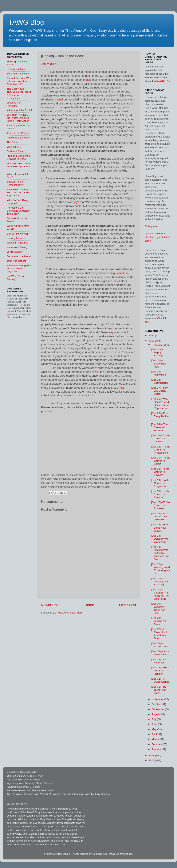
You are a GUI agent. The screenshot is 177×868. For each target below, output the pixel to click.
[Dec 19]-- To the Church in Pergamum (161, 483)
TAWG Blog (26, 22)
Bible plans (151, 226)
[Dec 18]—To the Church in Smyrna (161, 494)
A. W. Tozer (34, 780)
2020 (152, 336)
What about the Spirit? (19, 110)
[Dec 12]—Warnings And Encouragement (161, 569)
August (156, 714)
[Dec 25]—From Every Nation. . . (160, 416)
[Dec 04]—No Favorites (159, 661)
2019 (152, 341)
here (122, 388)
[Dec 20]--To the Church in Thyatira (160, 472)
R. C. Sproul (33, 787)
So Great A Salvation (19, 74)
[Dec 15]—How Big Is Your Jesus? (160, 528)
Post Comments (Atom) (70, 613)
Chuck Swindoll (44, 783)
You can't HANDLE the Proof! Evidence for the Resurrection (18, 118)
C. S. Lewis (37, 776)
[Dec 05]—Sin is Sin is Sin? (160, 653)
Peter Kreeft (47, 790)
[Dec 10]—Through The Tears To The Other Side (160, 594)
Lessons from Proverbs (14, 104)
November (158, 699)
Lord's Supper (15, 252)
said (89, 80)
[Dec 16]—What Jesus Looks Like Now (160, 517)
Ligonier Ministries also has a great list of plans (157, 237)
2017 (152, 760)
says (76, 202)
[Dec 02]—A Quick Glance (160, 680)
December (158, 345)
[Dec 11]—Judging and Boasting (160, 581)
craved (59, 100)
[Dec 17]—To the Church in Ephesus (161, 505)
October (157, 704)
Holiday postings (16, 69)
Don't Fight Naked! (17, 234)
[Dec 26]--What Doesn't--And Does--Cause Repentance (160, 404)
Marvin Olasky (20, 823)
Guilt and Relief (15, 151)
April (155, 734)
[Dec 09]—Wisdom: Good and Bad (158, 608)
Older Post (128, 605)
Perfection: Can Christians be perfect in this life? (18, 211)
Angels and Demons (18, 138)
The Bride (12, 142)
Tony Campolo (48, 819)
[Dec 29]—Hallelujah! (159, 373)
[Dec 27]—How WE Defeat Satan (160, 391)
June (155, 724)
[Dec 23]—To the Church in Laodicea (161, 438)
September (158, 709)
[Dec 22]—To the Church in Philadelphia (161, 450)
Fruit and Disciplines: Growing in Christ (19, 157)
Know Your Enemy (17, 247)
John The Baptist (16, 261)
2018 (152, 755)
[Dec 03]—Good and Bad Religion (160, 671)
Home (89, 605)
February (157, 744)
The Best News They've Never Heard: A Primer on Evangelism (19, 93)
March (156, 739)
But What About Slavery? (16, 278)
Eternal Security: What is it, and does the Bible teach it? (19, 81)
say (111, 332)
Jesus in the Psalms (18, 133)
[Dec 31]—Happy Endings (157, 352)
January (157, 749)
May (154, 729)
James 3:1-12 (50, 64)
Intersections (48, 837)
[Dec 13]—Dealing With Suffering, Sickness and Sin (160, 553)
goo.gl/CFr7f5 (162, 81)
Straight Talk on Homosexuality (16, 183)
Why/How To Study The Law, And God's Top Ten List (18, 192)
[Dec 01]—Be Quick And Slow (159, 690)
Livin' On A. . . (15, 147)
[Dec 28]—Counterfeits (159, 381)
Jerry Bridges (102, 794)
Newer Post (50, 605)
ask (97, 372)
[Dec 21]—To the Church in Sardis (161, 461)
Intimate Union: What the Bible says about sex (19, 166)
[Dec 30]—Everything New (159, 363)
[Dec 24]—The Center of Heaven (159, 427)
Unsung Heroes (16, 238)
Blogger (128, 854)
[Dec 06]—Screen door (160, 645)
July (154, 719)
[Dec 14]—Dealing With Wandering (160, 539)
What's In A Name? (18, 243)
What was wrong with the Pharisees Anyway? (19, 268)
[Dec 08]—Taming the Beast (159, 621)
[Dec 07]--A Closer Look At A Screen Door (159, 634)
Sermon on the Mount (19, 256)
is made (121, 273)
